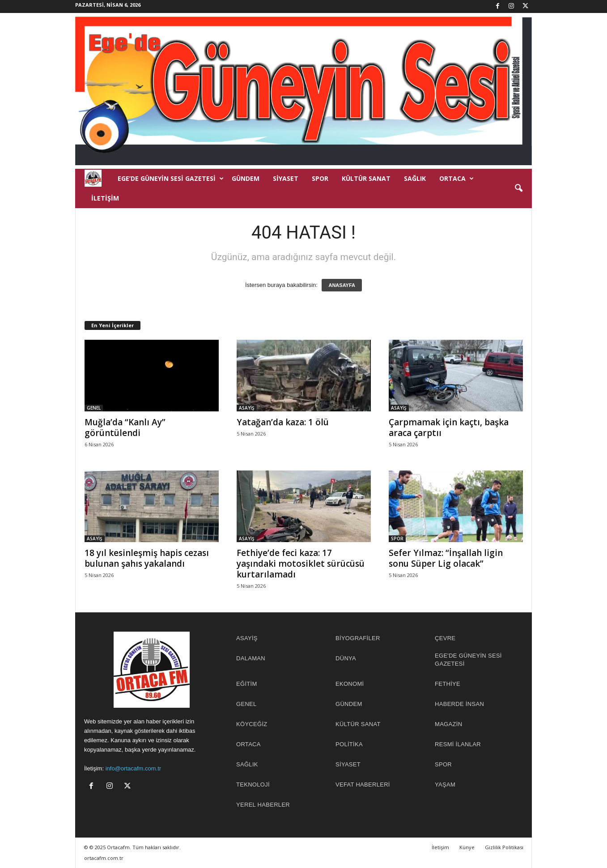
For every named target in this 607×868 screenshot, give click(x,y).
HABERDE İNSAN (459, 704)
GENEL (94, 408)
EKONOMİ (350, 684)
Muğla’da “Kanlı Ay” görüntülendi (125, 428)
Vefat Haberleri (363, 785)
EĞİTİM (247, 684)
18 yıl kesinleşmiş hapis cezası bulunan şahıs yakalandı (147, 558)
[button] (518, 188)
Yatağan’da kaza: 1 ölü (283, 422)
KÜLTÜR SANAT (366, 178)
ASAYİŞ (247, 408)
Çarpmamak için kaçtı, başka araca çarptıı (449, 428)
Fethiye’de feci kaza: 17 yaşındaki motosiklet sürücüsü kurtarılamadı (301, 564)
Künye (467, 847)
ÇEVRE (445, 638)
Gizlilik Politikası (504, 847)
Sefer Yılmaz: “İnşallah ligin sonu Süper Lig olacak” (446, 558)
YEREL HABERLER (263, 805)
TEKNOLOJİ (253, 785)
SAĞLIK (415, 178)
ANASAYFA (342, 285)
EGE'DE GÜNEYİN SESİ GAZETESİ (468, 660)
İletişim (105, 198)
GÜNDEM (246, 178)
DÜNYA (346, 658)
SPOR (320, 178)
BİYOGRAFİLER (358, 638)
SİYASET (286, 178)
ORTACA (456, 179)
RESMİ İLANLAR (458, 744)
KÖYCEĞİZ (252, 724)
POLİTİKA (349, 744)
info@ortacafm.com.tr (133, 768)
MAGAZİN (448, 724)
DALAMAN (251, 658)
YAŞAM (445, 785)
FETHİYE (448, 684)
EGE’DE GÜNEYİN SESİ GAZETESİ (171, 179)
